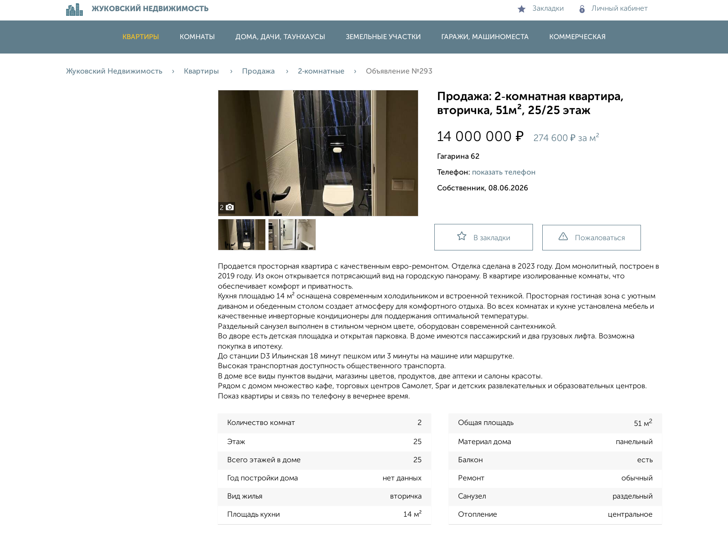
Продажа (259, 72)
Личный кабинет (614, 9)
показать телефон (504, 173)
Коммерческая (577, 37)
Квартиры (141, 37)
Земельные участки (383, 37)
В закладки (484, 237)
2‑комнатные (321, 72)
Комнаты (197, 37)
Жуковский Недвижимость (114, 72)
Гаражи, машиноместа (485, 37)
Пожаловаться (592, 237)
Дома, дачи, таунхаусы (280, 37)
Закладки (541, 9)
